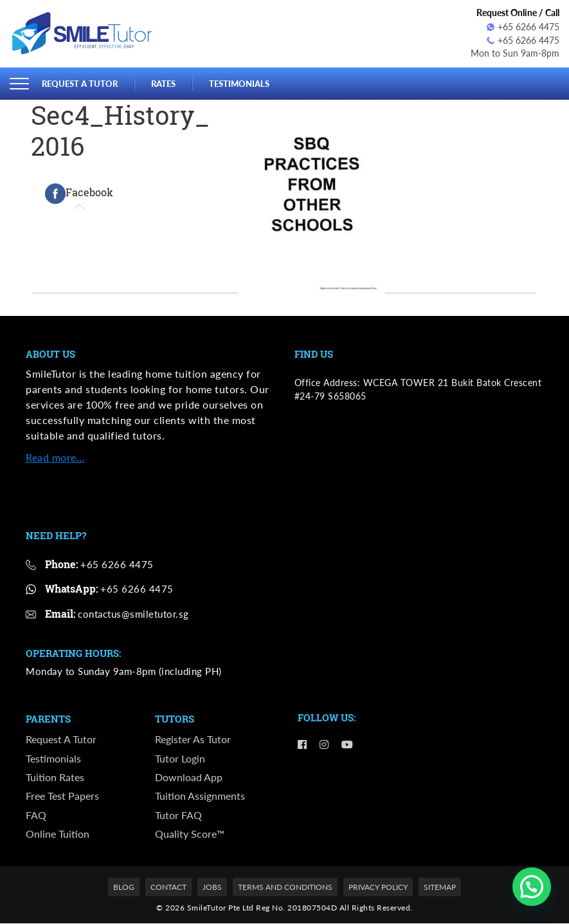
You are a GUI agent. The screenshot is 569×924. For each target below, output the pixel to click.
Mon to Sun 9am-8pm (515, 54)
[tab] (79, 194)
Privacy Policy (378, 888)
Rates (163, 83)
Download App (189, 777)
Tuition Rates (55, 777)
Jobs (212, 888)
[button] (532, 887)
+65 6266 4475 (523, 27)
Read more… (55, 457)
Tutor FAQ (178, 816)
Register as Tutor (193, 739)
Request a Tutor (80, 83)
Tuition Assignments (200, 796)
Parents (48, 719)
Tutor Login (180, 758)
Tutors (175, 719)
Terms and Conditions (285, 888)
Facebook (79, 194)
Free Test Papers (62, 796)
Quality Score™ (190, 834)
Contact (168, 888)
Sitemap (440, 888)
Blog (124, 888)
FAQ (36, 816)
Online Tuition (58, 834)
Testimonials (239, 83)
